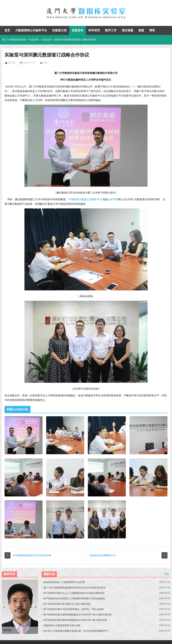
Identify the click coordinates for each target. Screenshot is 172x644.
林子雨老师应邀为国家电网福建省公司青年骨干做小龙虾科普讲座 (78, 615)
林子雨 (114, 199)
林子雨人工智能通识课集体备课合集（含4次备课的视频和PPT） (77, 631)
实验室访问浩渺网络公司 (103, 555)
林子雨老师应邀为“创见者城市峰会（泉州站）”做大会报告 (74, 609)
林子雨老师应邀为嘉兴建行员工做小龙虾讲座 (67, 604)
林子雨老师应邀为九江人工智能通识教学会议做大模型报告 (74, 593)
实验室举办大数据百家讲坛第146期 (62, 625)
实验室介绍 (59, 30)
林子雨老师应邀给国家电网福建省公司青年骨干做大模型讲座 (75, 620)
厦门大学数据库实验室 (14, 40)
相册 (141, 30)
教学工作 (111, 30)
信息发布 (77, 30)
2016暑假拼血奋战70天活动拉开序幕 (32, 555)
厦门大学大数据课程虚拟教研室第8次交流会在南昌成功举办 (75, 588)
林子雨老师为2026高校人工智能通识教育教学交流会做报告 (74, 598)
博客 (152, 30)
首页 (7, 30)
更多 (167, 574)
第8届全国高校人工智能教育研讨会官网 (64, 582)
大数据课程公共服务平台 (31, 30)
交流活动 (47, 40)
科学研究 (94, 30)
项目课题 (127, 30)
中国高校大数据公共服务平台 (85, 199)
